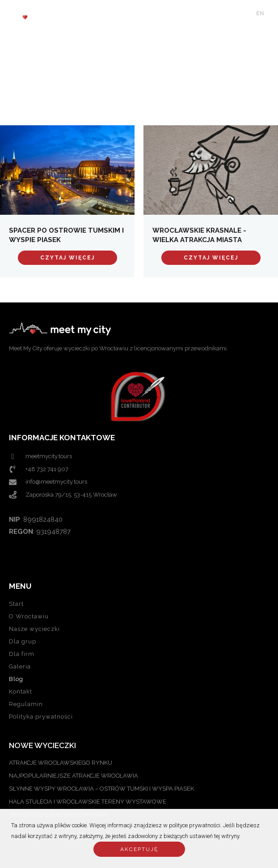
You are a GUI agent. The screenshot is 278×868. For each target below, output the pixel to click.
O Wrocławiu (29, 616)
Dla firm (22, 654)
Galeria (20, 666)
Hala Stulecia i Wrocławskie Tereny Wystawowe (88, 802)
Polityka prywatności (41, 717)
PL (272, 13)
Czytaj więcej (67, 258)
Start (16, 604)
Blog (16, 679)
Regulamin (26, 704)
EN (260, 13)
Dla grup (23, 641)
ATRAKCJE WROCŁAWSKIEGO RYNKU (61, 763)
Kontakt (21, 691)
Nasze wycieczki (34, 629)
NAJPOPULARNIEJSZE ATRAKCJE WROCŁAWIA (74, 776)
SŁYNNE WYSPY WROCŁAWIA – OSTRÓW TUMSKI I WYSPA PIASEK (101, 789)
